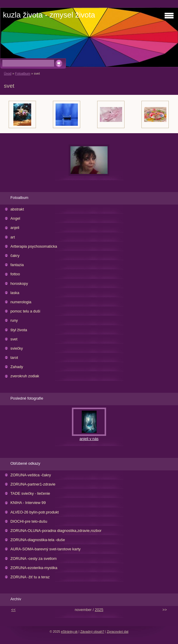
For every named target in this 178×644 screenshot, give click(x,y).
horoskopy (19, 283)
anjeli (15, 228)
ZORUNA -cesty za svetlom (34, 559)
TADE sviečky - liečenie (30, 493)
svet (14, 339)
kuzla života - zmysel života (49, 15)
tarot (14, 358)
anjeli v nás (89, 439)
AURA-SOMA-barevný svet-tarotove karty (45, 549)
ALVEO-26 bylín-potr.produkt (35, 512)
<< (14, 610)
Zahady (17, 367)
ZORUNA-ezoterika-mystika (34, 568)
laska (15, 293)
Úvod (8, 73)
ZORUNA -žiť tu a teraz (30, 577)
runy (14, 320)
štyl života (19, 330)
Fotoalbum (22, 73)
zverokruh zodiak (25, 376)
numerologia (21, 302)
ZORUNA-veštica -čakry (31, 475)
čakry (15, 256)
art (13, 237)
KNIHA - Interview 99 (28, 503)
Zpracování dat (118, 632)
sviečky (17, 348)
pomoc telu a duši (25, 311)
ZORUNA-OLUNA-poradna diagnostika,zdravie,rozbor (56, 531)
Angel (15, 218)
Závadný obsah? (92, 632)
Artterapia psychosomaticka (34, 246)
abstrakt (17, 209)
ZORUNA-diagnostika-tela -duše (38, 540)
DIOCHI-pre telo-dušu (29, 521)
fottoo (15, 274)
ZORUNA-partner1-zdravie (33, 484)
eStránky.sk (69, 632)
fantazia (17, 265)
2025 (99, 610)
